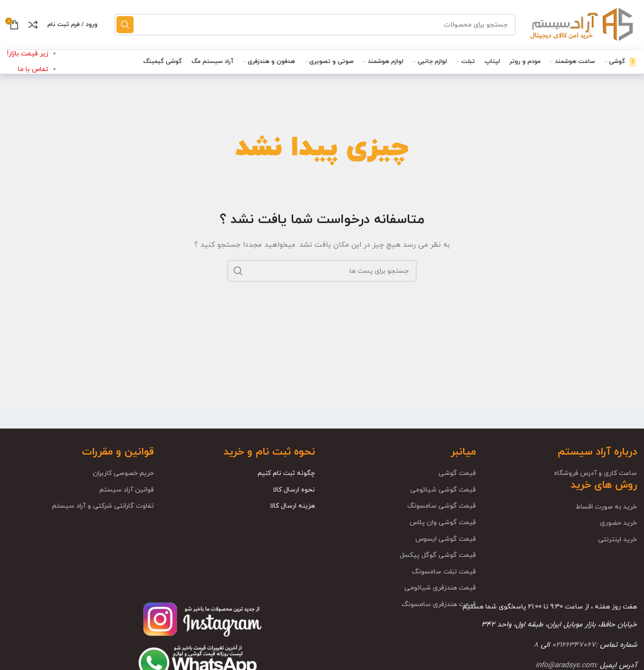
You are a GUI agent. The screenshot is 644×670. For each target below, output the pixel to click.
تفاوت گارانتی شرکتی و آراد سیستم (103, 506)
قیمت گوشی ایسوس (446, 539)
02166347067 (574, 645)
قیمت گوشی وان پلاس (443, 523)
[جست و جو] (315, 25)
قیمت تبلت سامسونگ (444, 572)
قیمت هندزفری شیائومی (440, 588)
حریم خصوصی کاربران (123, 473)
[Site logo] (581, 24)
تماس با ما (33, 69)
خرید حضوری (618, 523)
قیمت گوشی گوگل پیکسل (438, 555)
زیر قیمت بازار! (28, 54)
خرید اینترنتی (617, 540)
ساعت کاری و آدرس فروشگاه (595, 473)
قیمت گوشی (457, 473)
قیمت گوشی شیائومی (443, 490)
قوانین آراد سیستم (127, 490)
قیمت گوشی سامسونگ (442, 506)
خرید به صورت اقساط (606, 507)
